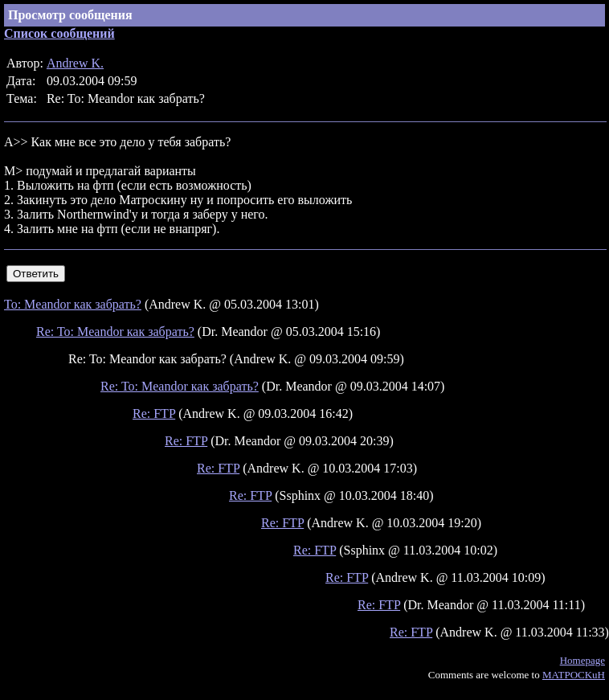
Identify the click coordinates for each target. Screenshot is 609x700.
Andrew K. (75, 63)
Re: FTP (154, 413)
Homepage (582, 660)
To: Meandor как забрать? (73, 304)
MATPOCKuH (574, 675)
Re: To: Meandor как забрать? (115, 332)
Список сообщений (59, 33)
